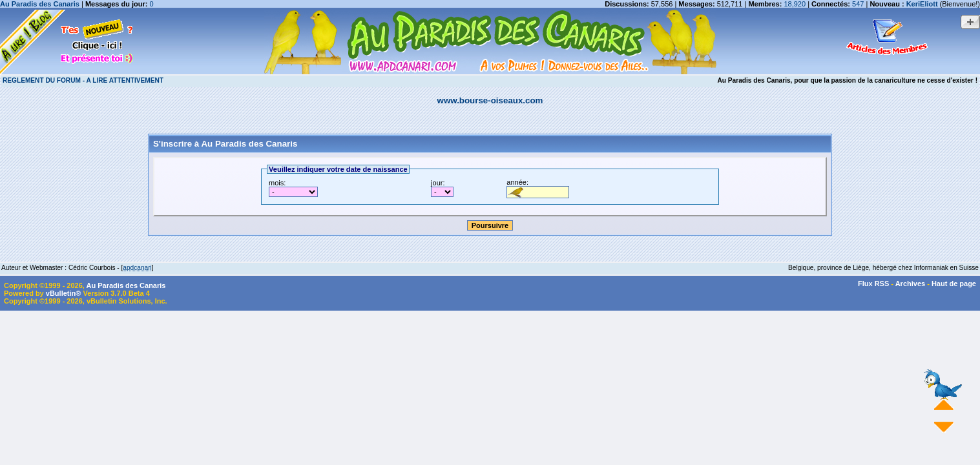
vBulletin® (64, 293)
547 (858, 4)
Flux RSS (873, 284)
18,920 (795, 4)
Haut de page (954, 284)
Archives (910, 284)
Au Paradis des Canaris (40, 4)
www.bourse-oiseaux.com (490, 100)
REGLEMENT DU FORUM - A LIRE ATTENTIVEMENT (83, 80)
